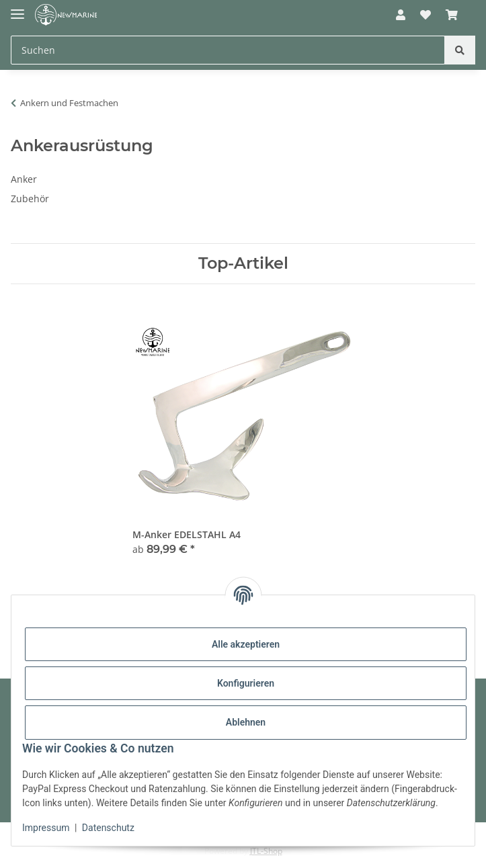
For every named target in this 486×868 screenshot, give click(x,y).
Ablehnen (246, 722)
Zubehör (30, 199)
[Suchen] (460, 50)
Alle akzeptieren (246, 644)
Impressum (46, 828)
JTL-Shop (266, 851)
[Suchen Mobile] (228, 50)
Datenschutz (108, 828)
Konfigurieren (246, 683)
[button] (400, 15)
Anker (24, 179)
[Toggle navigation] (17, 8)
